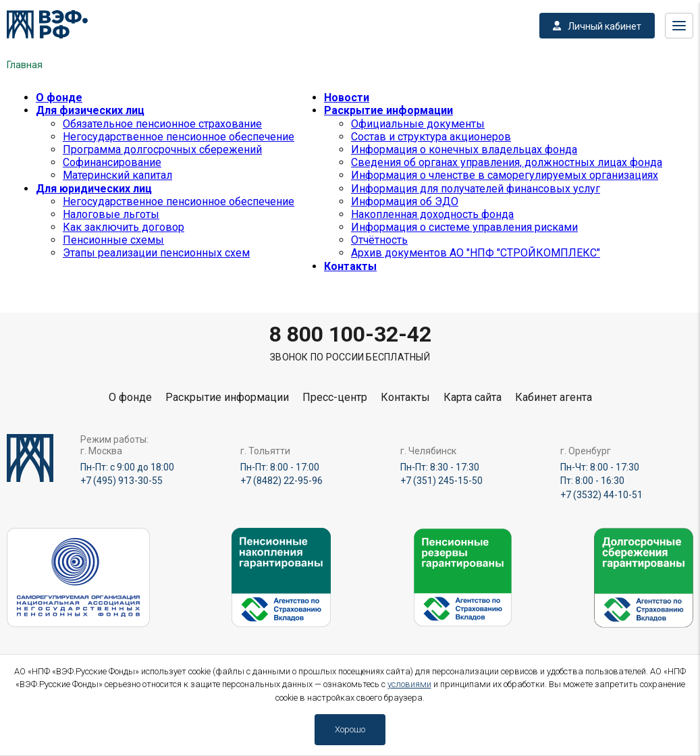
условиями (409, 684)
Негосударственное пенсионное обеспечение (179, 137)
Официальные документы (418, 124)
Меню (679, 26)
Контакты (350, 266)
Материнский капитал (117, 175)
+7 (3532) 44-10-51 (601, 495)
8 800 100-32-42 (350, 334)
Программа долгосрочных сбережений (162, 150)
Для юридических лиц (94, 189)
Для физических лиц (90, 110)
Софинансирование (112, 162)
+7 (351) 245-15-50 (441, 481)
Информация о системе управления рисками (464, 227)
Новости (347, 98)
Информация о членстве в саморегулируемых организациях (505, 175)
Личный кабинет (597, 26)
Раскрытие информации (388, 110)
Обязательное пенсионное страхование (162, 124)
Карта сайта (473, 397)
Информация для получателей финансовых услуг (476, 189)
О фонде (59, 98)
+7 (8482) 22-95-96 (281, 481)
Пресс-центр (335, 397)
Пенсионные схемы (113, 240)
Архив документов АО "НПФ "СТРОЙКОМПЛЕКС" (476, 253)
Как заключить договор (124, 227)
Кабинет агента (554, 397)
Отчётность (379, 240)
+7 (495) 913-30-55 (122, 481)
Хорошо (350, 729)
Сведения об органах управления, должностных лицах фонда (507, 162)
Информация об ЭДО (405, 201)
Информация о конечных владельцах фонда (464, 150)
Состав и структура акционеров (431, 137)
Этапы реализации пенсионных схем (156, 253)
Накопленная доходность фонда (432, 214)
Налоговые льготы (111, 214)
